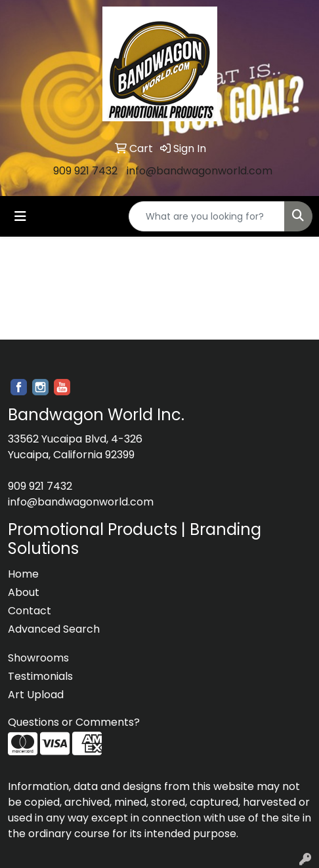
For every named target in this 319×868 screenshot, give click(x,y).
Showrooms (38, 658)
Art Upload (36, 695)
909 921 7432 (85, 171)
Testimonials (40, 676)
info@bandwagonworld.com (200, 171)
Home (23, 574)
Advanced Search (54, 629)
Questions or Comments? (74, 722)
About (24, 592)
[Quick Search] (207, 216)
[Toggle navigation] (20, 216)
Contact (30, 611)
